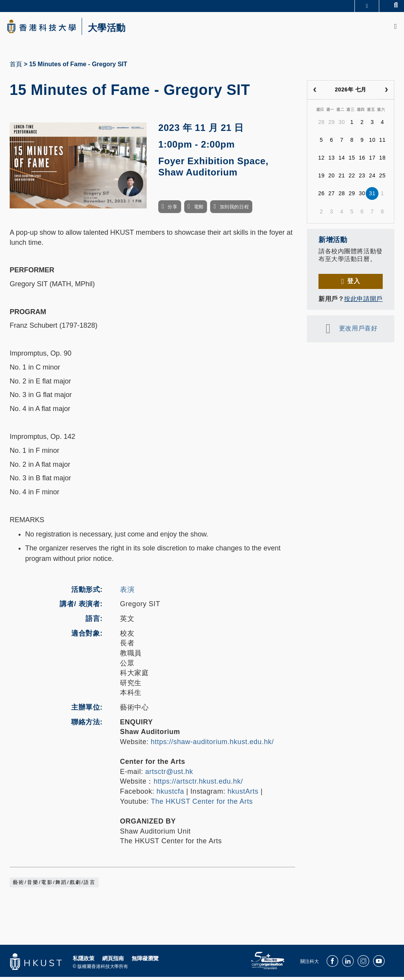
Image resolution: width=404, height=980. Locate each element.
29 (331, 125)
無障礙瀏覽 (145, 961)
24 (372, 179)
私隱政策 (84, 961)
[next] (386, 93)
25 (383, 179)
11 (383, 143)
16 (362, 161)
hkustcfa (170, 794)
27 (331, 196)
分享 (172, 210)
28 (321, 125)
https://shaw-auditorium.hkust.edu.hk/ (212, 745)
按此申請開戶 (363, 302)
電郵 (199, 210)
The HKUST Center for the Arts (202, 804)
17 (372, 161)
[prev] (315, 93)
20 (331, 179)
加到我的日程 (234, 210)
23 (362, 179)
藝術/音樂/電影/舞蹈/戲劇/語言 (54, 885)
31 (372, 196)
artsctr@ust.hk (169, 775)
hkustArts (243, 794)
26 (321, 196)
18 (383, 161)
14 (342, 161)
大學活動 (116, 29)
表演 (127, 593)
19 (321, 179)
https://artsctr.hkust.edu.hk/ (198, 784)
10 (372, 143)
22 (352, 179)
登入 (353, 284)
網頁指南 (113, 961)
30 (342, 125)
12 (321, 161)
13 (331, 161)
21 (342, 179)
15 (352, 161)
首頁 (16, 67)
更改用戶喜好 (358, 331)
